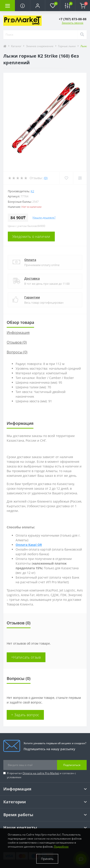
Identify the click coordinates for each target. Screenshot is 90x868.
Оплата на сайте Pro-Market (41, 773)
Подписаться (72, 765)
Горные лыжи (67, 46)
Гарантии (32, 297)
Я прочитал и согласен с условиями (41, 775)
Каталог (16, 46)
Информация (18, 333)
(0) (46, 178)
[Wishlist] (66, 178)
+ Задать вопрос (25, 715)
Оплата (30, 260)
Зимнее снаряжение (40, 46)
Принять (47, 859)
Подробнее (61, 847)
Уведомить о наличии (31, 237)
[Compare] (80, 178)
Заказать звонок (73, 23)
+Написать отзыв (26, 657)
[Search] (82, 35)
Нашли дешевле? (44, 218)
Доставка (32, 278)
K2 (32, 191)
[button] (38, 6)
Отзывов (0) (17, 342)
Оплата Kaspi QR (29, 545)
